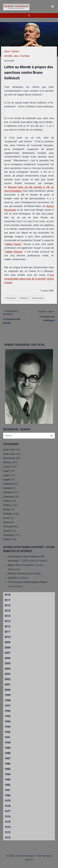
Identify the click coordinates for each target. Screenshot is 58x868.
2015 (7, 611)
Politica (7, 501)
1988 (7, 753)
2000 (7, 690)
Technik (7, 531)
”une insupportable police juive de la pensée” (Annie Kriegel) (29, 279)
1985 (7, 769)
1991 (7, 737)
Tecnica (7, 539)
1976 (7, 817)
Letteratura (9, 484)
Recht (6, 518)
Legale (7, 479)
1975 (7, 822)
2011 (7, 632)
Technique (9, 535)
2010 (7, 637)
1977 (7, 811)
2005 (7, 663)
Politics (7, 505)
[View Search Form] (29, 15)
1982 (7, 785)
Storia (6, 522)
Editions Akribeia (17, 573)
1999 (7, 695)
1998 (7, 700)
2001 (7, 685)
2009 (7, 642)
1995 (7, 716)
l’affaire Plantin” (13, 244)
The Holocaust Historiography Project (28, 582)
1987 (7, 758)
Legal (6, 471)
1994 (7, 721)
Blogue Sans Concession (21, 565)
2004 (7, 669)
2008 (7, 648)
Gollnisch (24, 298)
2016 (7, 605)
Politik (6, 509)
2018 (7, 595)
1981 (7, 790)
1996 (7, 711)
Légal (16, 56)
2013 (7, 621)
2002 (7, 679)
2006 (7, 658)
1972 (7, 838)
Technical (8, 526)
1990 (7, 743)
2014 (7, 616)
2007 (7, 653)
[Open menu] (52, 6)
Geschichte (9, 458)
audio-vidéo (9, 450)
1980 (7, 795)
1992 (7, 732)
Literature (8, 492)
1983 (7, 780)
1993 (7, 727)
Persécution (38, 298)
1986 (7, 764)
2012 (7, 626)
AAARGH (13, 578)
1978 (7, 806)
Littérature (9, 497)
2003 (7, 674)
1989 (7, 748)
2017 (7, 600)
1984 (7, 774)
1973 (7, 832)
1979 (7, 801)
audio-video (9, 454)
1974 (7, 827)
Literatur (8, 488)
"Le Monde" (11, 298)
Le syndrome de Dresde (15, 317)
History (7, 467)
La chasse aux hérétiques (43, 316)
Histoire (8, 56)
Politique (25, 56)
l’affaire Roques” (14, 252)
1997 (7, 706)
